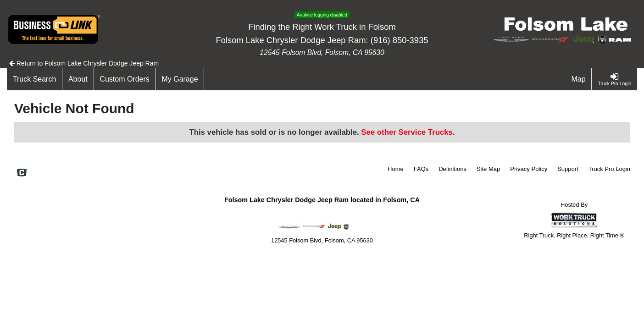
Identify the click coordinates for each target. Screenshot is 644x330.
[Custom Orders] (125, 79)
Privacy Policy (529, 169)
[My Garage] (180, 79)
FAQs (421, 169)
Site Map (488, 169)
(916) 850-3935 (400, 40)
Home (396, 169)
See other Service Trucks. (408, 132)
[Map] (579, 79)
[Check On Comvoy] (22, 173)
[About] (78, 79)
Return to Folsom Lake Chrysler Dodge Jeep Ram (84, 63)
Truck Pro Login (609, 169)
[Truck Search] (35, 79)
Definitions (452, 169)
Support (568, 169)
